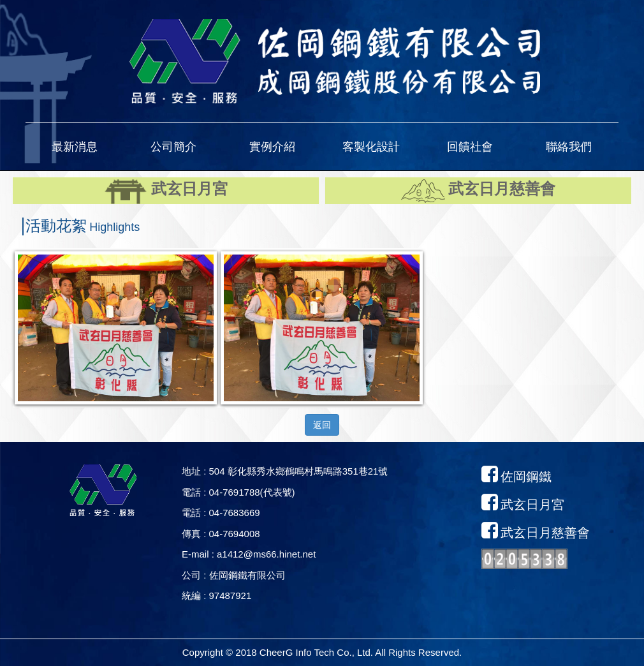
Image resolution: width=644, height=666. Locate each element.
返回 (322, 425)
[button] (75, 147)
